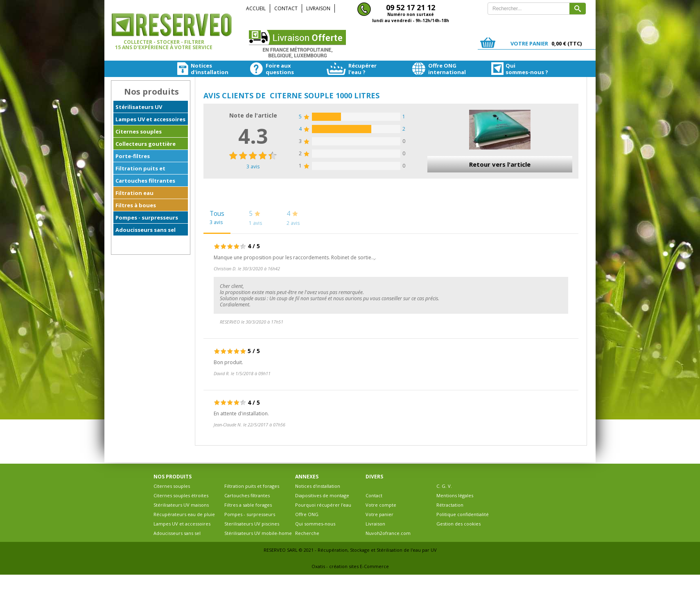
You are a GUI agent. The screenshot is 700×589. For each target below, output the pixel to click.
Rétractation (450, 505)
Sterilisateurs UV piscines (252, 524)
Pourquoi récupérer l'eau (323, 505)
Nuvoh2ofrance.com (388, 533)
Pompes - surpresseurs (147, 217)
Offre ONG (307, 514)
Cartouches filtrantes (145, 181)
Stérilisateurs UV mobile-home (258, 533)
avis (253, 167)
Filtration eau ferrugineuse (134, 194)
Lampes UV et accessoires (150, 119)
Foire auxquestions (263, 69)
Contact (286, 8)
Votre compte (381, 505)
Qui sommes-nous (315, 524)
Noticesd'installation (192, 69)
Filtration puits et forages (140, 170)
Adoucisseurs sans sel (146, 230)
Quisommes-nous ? (497, 69)
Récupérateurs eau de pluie (184, 514)
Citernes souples (139, 131)
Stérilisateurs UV (139, 107)
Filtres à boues (136, 205)
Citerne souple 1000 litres (325, 95)
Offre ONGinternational (421, 69)
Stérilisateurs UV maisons (181, 505)
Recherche (307, 533)
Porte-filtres (133, 156)
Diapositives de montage (322, 495)
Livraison (318, 8)
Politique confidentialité (463, 514)
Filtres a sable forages (248, 505)
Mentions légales (455, 495)
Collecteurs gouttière (146, 144)
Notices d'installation (318, 486)
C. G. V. (444, 486)
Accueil (256, 8)
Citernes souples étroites (181, 495)
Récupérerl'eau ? (341, 69)
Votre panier (379, 514)
